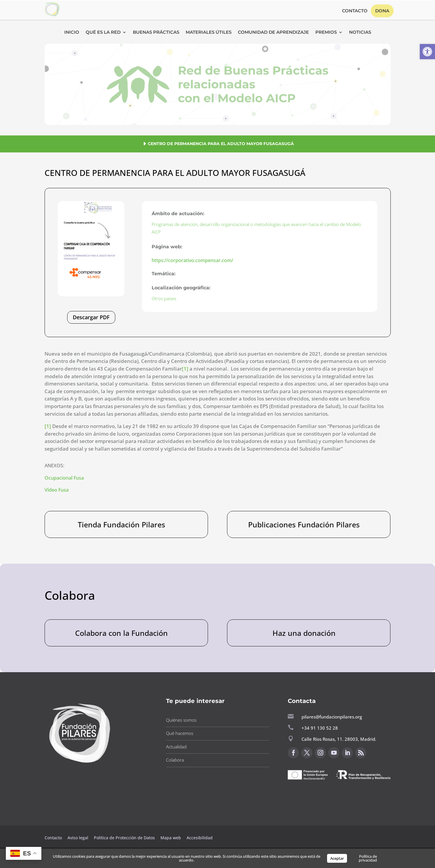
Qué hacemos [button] (180, 733)
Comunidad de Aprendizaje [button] (273, 33)
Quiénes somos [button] (181, 720)
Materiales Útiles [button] (209, 33)
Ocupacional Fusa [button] (64, 478)
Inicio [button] (72, 33)
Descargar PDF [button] (91, 317)
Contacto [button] (355, 11)
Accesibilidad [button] (200, 838)
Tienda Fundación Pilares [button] (121, 524)
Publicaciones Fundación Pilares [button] (304, 524)
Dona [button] (382, 11)
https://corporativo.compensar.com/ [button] (192, 260)
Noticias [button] (360, 33)
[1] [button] (185, 369)
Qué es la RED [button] (103, 33)
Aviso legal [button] (78, 838)
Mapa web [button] (171, 838)
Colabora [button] (175, 760)
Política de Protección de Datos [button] (125, 838)
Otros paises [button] (164, 298)
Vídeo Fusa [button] (57, 490)
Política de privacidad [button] (368, 858)
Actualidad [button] (176, 747)
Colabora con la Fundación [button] (121, 633)
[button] (427, 52)
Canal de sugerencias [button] (316, 794)
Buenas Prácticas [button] (156, 33)
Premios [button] (326, 33)
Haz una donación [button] (304, 633)
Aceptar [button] (337, 858)
